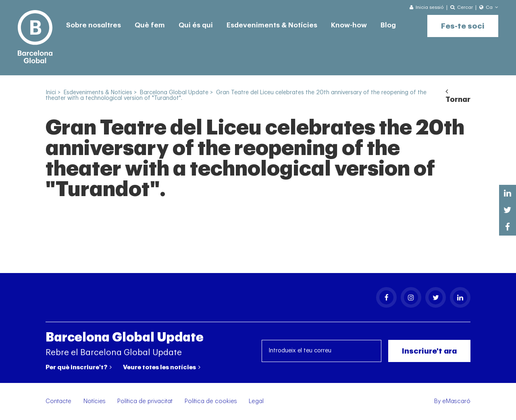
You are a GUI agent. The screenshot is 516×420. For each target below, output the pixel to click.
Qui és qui (196, 25)
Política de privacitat (145, 401)
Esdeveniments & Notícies (272, 25)
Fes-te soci (463, 26)
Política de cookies (211, 401)
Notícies (95, 401)
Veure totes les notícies (162, 367)
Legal (256, 401)
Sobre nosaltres (94, 25)
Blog (388, 25)
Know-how (349, 25)
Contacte (58, 401)
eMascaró (456, 401)
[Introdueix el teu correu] (322, 351)
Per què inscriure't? (79, 367)
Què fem (150, 25)
